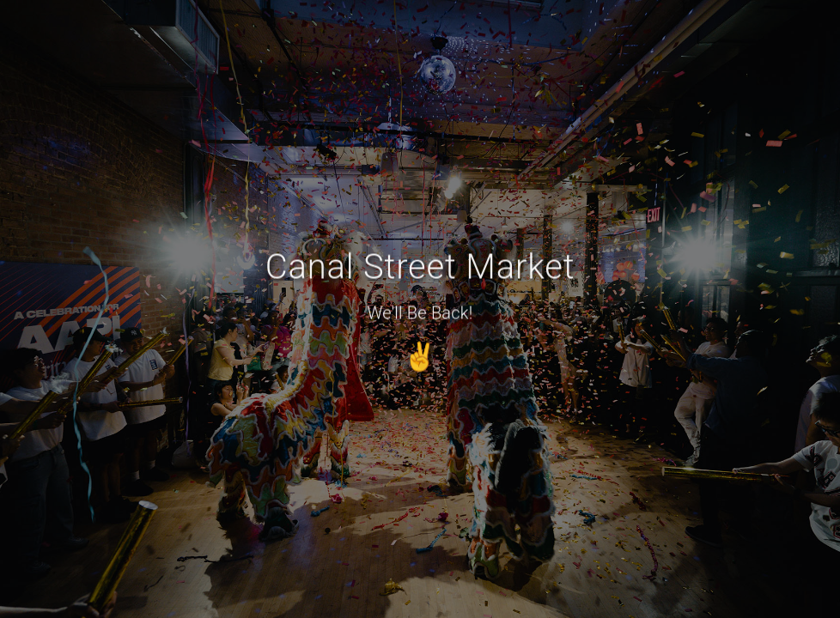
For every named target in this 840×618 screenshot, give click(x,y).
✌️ (420, 354)
